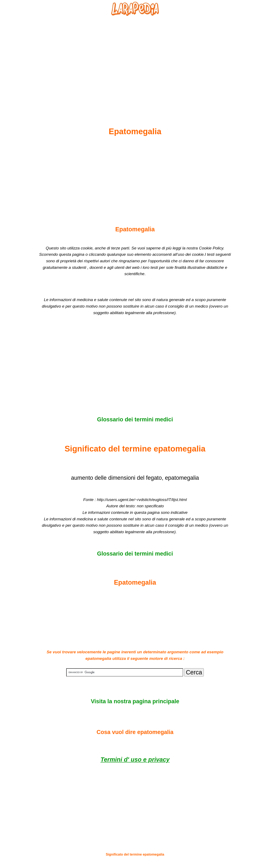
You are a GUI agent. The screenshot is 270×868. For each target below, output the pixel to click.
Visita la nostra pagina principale (135, 701)
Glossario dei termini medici (135, 419)
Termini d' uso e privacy (135, 759)
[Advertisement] (135, 61)
